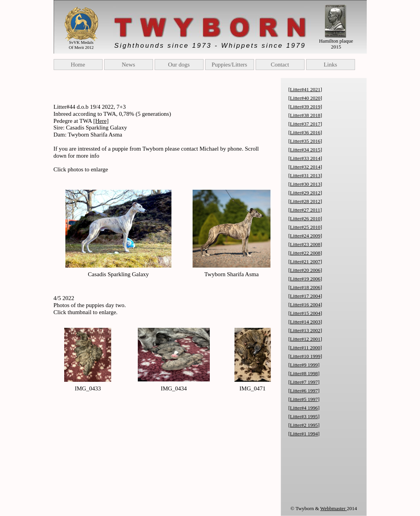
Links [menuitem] (330, 65)
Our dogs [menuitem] (179, 65)
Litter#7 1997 (304, 382)
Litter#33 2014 (305, 158)
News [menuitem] (128, 65)
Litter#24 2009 (305, 236)
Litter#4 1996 (304, 408)
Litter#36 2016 (305, 132)
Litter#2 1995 (304, 425)
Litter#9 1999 (304, 365)
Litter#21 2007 (305, 262)
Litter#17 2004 (305, 296)
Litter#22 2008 (305, 253)
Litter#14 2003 (305, 322)
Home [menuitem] (78, 65)
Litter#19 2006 (305, 279)
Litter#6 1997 (304, 391)
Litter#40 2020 (305, 98)
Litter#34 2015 (305, 150)
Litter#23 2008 (305, 244)
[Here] (101, 121)
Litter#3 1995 (304, 416)
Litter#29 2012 (305, 193)
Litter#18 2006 (305, 287)
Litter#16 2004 (305, 305)
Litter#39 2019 (305, 107)
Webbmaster (333, 508)
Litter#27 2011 (305, 210)
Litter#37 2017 (305, 124)
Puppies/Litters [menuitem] (230, 65)
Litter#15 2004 (305, 313)
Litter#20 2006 (305, 270)
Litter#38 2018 (305, 115)
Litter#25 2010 (305, 227)
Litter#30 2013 (305, 184)
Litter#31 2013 (305, 175)
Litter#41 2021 (305, 89)
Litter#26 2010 (305, 218)
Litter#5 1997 (304, 399)
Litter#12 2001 (305, 339)
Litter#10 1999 (305, 356)
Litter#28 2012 (305, 201)
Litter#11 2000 (305, 348)
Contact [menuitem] (280, 65)
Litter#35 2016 (305, 141)
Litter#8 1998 (304, 373)
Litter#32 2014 (305, 167)
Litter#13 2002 (305, 330)
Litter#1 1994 (304, 434)
